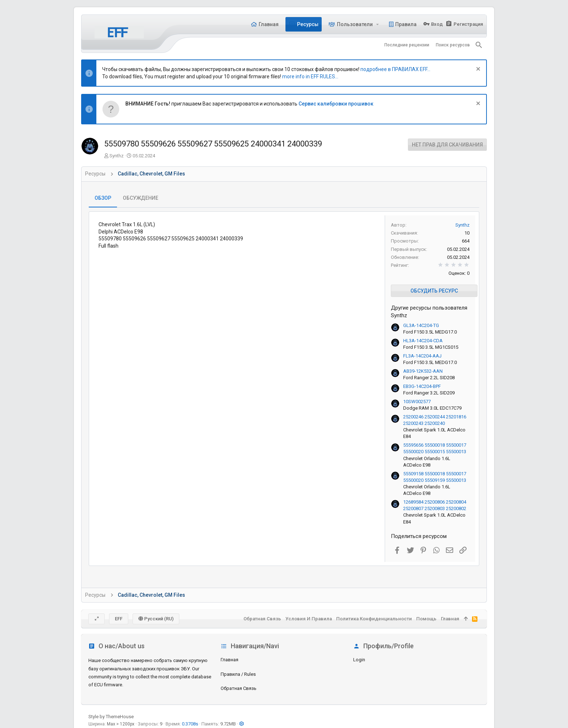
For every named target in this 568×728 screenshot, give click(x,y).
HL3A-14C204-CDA (423, 341)
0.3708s (190, 724)
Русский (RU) (156, 619)
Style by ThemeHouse (111, 717)
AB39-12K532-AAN (423, 371)
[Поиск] (479, 45)
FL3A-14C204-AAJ (422, 356)
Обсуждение (141, 198)
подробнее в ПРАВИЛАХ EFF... (395, 69)
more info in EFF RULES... (310, 76)
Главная (229, 660)
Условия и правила (309, 619)
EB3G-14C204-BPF (422, 386)
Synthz (116, 156)
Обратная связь (239, 688)
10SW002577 (417, 402)
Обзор (103, 198)
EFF (119, 619)
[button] (378, 24)
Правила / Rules (238, 674)
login (359, 660)
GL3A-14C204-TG (421, 325)
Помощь (426, 619)
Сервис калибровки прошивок (336, 104)
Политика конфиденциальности (374, 619)
